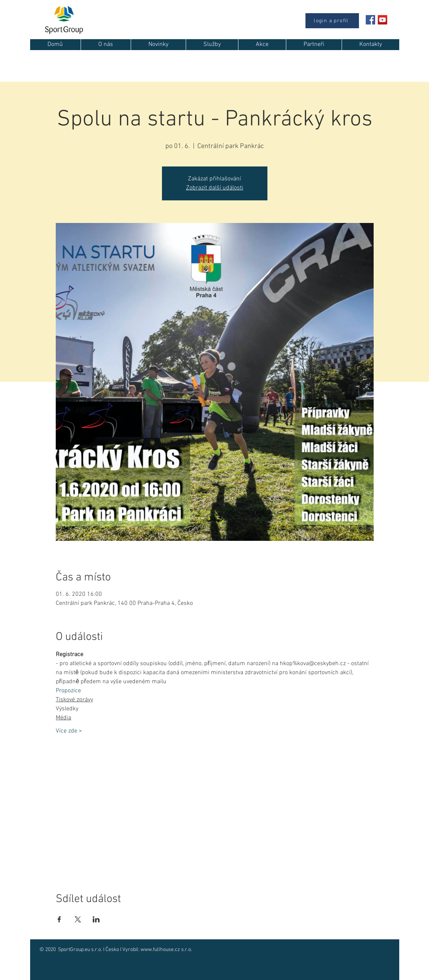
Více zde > (69, 731)
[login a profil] (332, 21)
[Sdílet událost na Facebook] (59, 919)
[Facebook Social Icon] (370, 20)
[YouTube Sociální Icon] (382, 20)
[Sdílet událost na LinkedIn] (96, 919)
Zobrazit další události (215, 188)
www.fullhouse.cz (160, 950)
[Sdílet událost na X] (78, 919)
